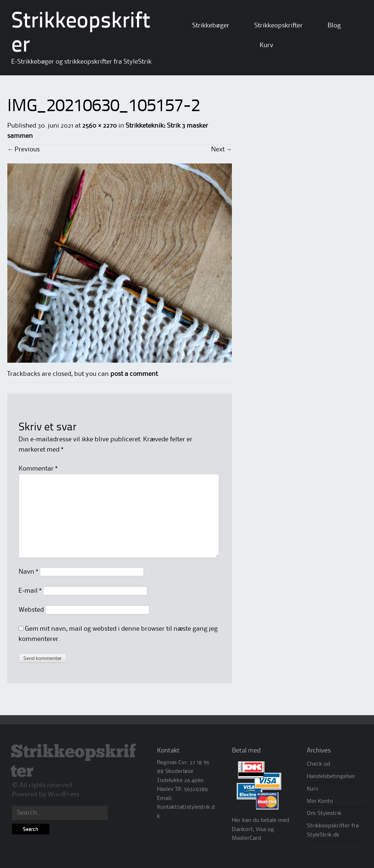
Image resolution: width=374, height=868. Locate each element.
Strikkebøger (211, 26)
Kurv (266, 45)
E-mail (30, 591)
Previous (24, 150)
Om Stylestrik (324, 814)
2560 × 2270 (99, 126)
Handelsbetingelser (331, 777)
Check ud (318, 764)
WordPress (64, 795)
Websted (31, 610)
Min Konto (320, 801)
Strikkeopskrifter (278, 26)
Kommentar (38, 469)
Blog (334, 26)
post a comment (134, 374)
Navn (28, 572)
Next (222, 150)
